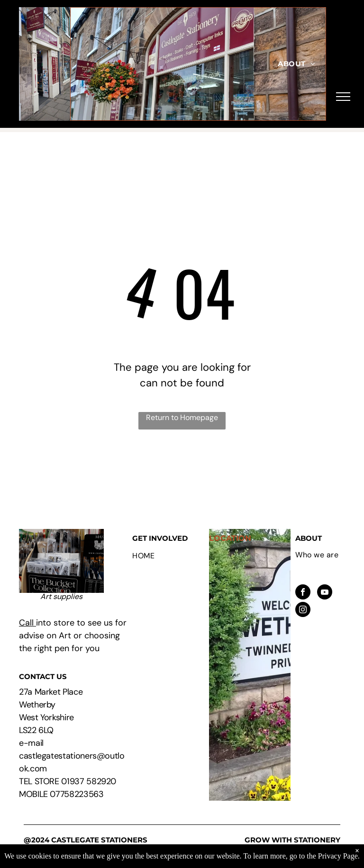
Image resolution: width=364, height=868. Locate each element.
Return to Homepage (182, 417)
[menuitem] (296, 64)
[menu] (343, 97)
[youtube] (325, 593)
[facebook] (303, 593)
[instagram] (303, 611)
